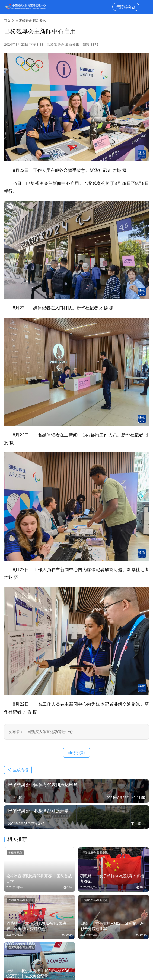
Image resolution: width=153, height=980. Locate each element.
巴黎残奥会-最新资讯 (63, 44)
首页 (7, 21)
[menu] (145, 7)
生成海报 (18, 770)
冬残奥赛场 (15, 853)
